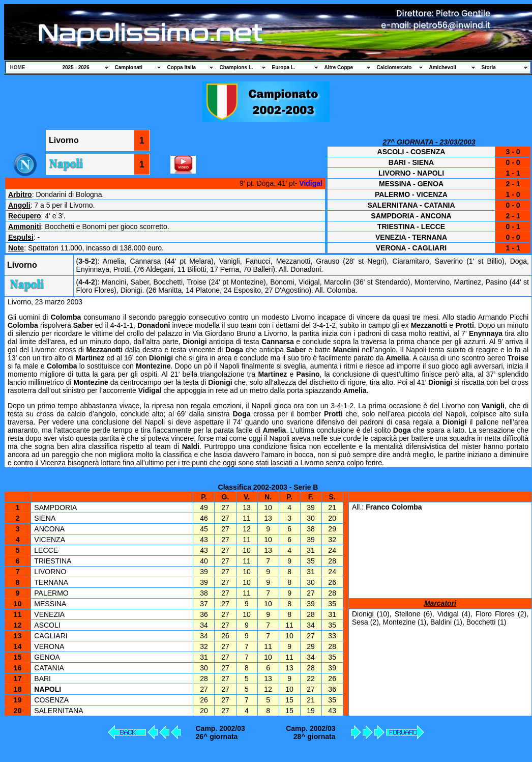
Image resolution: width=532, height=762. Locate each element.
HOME (18, 67)
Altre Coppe (339, 67)
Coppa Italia (182, 67)
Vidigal (311, 183)
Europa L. (284, 67)
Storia (489, 67)
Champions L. (237, 67)
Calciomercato (394, 67)
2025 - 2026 (76, 67)
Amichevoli (443, 67)
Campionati (129, 67)
